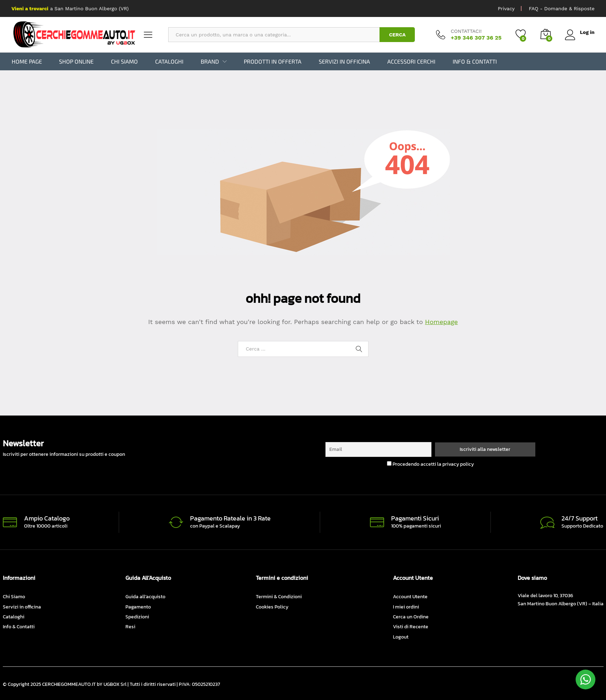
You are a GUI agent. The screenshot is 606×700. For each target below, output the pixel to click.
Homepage (442, 321)
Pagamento (138, 607)
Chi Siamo (124, 61)
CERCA (397, 35)
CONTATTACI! (466, 31)
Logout (401, 637)
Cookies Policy (272, 607)
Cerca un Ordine (411, 617)
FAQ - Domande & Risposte (561, 8)
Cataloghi (169, 61)
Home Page (27, 61)
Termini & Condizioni (279, 597)
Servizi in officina (344, 61)
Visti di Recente (411, 627)
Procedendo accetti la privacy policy (430, 464)
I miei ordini (406, 607)
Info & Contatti (475, 61)
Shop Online (76, 61)
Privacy (506, 8)
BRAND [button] (210, 61)
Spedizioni (137, 617)
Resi (130, 627)
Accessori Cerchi (411, 61)
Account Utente (410, 597)
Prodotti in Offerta (273, 61)
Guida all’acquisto (145, 597)
